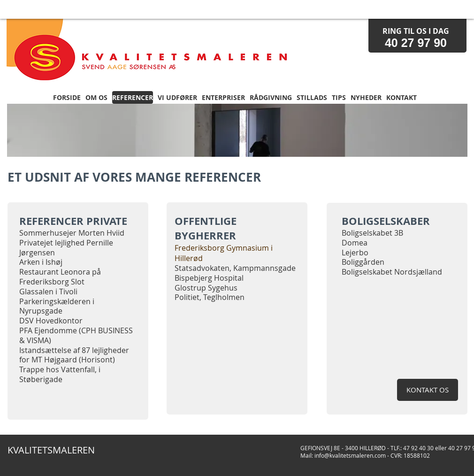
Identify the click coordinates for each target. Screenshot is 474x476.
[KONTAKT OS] (428, 390)
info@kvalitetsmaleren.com (350, 455)
